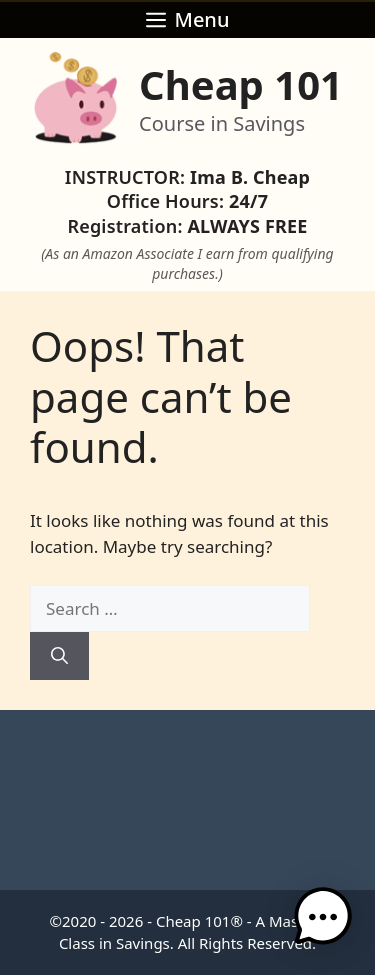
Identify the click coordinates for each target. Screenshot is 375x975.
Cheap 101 (241, 84)
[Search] (59, 656)
